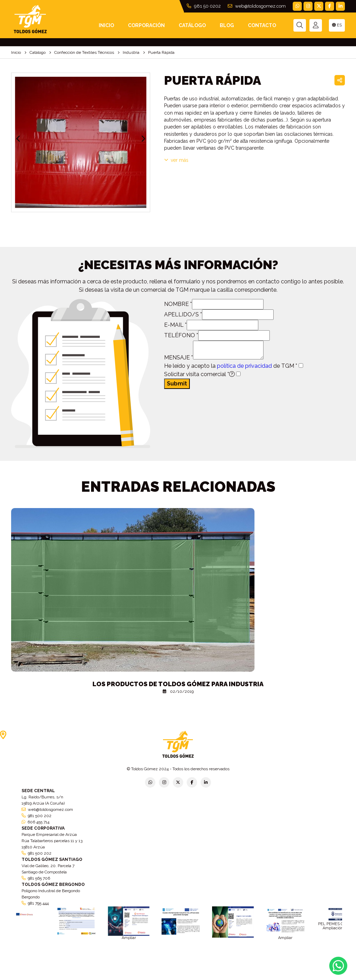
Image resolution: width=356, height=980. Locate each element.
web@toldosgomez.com (257, 6)
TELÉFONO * (181, 335)
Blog (227, 25)
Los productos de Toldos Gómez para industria (178, 684)
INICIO (106, 25)
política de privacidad (244, 366)
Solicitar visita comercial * (199, 374)
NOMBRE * (178, 304)
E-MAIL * (175, 325)
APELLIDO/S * (183, 314)
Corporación (146, 25)
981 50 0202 (204, 6)
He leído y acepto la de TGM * (231, 366)
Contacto (262, 25)
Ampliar (129, 938)
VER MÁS (176, 160)
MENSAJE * (179, 358)
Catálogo (192, 25)
